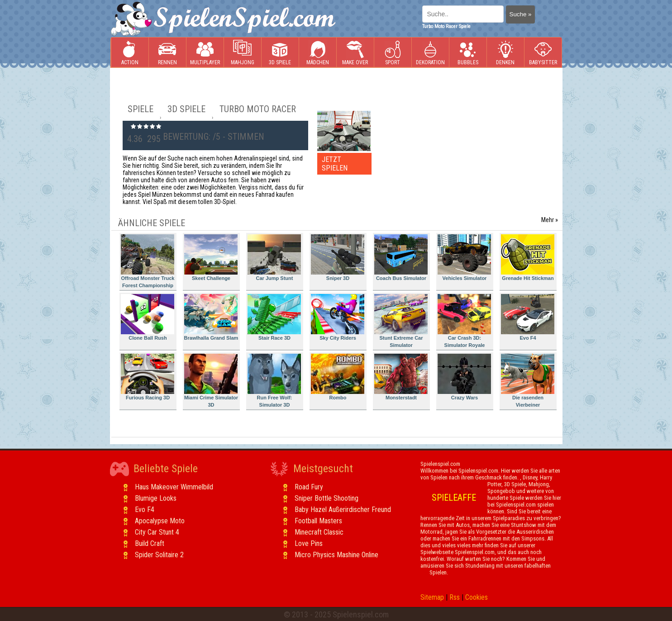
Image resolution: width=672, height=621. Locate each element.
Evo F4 (528, 317)
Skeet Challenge (211, 258)
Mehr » (550, 220)
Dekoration (430, 53)
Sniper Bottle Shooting (326, 498)
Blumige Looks (156, 498)
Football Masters (318, 521)
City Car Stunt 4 (157, 532)
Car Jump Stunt (274, 258)
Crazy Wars (464, 377)
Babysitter (543, 53)
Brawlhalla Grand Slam (211, 317)
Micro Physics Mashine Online (336, 555)
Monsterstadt (401, 377)
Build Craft (150, 543)
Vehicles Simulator (464, 258)
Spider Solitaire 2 (159, 555)
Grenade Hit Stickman (528, 258)
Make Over (355, 53)
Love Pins (309, 543)
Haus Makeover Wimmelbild (174, 487)
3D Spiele (280, 53)
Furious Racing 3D (148, 377)
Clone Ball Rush (148, 317)
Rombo (338, 377)
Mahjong (243, 53)
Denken (505, 53)
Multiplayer (205, 53)
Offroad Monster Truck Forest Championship (148, 261)
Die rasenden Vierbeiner (528, 381)
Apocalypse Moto (160, 521)
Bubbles (468, 53)
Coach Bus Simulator (401, 258)
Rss (455, 597)
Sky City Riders (338, 317)
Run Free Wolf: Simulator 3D (274, 381)
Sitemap (432, 597)
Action (130, 53)
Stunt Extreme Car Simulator (401, 321)
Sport (393, 53)
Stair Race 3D (274, 317)
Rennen (167, 53)
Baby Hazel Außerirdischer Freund (343, 510)
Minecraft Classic (319, 532)
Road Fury (309, 487)
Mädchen (318, 53)
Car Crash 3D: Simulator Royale (464, 321)
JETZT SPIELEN (335, 164)
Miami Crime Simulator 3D (211, 381)
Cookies (477, 597)
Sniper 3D (338, 258)
